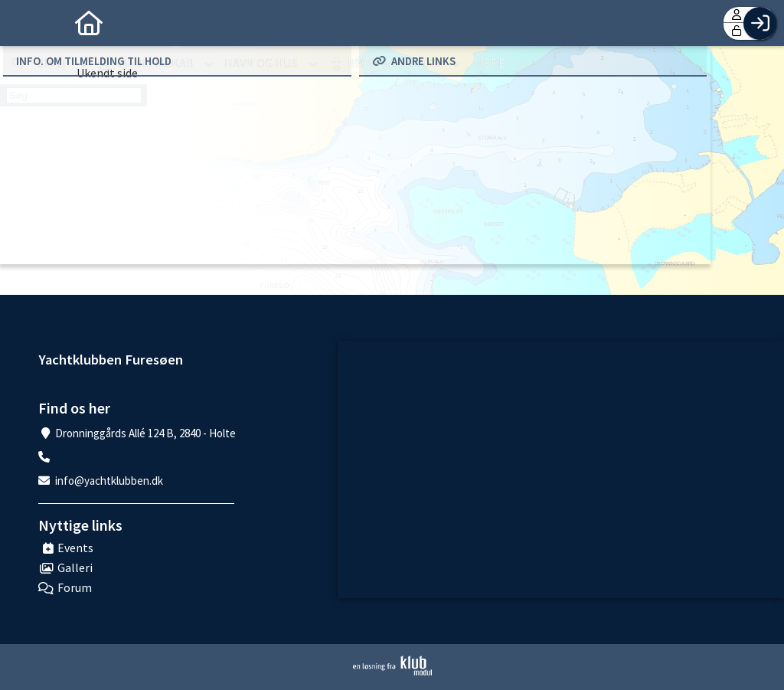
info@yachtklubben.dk (109, 481)
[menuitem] (23, 23)
